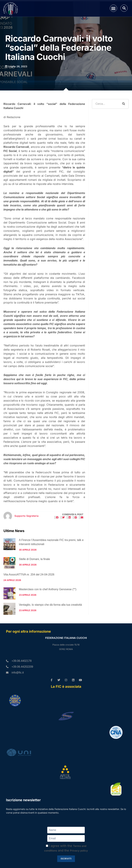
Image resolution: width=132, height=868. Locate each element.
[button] (114, 8)
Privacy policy (79, 851)
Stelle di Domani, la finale (34, 559)
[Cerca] (124, 104)
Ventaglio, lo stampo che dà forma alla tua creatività (50, 605)
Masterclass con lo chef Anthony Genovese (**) (48, 589)
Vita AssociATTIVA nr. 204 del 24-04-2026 (29, 575)
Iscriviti (66, 859)
